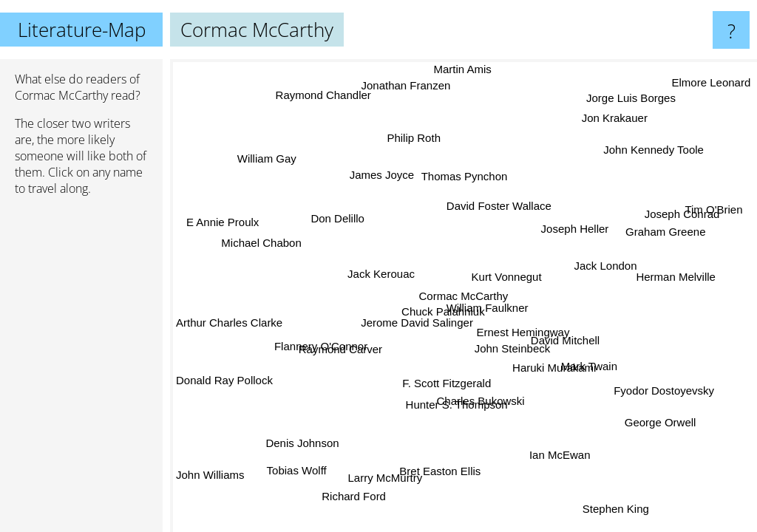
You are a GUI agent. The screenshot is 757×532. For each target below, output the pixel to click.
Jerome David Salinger (415, 303)
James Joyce (373, 171)
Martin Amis (473, 69)
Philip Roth (422, 137)
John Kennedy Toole (664, 162)
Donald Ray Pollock (224, 371)
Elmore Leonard (712, 87)
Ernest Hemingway (518, 328)
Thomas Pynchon (469, 177)
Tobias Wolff (303, 475)
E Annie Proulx (225, 218)
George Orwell (658, 421)
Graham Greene (666, 236)
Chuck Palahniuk (431, 291)
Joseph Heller (580, 232)
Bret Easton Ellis (440, 468)
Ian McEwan (554, 461)
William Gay (271, 152)
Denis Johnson (310, 451)
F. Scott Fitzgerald (438, 363)
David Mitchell (563, 344)
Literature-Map (82, 30)
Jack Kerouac (369, 258)
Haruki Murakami (549, 363)
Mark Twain (587, 359)
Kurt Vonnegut (499, 269)
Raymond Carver (345, 352)
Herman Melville (673, 289)
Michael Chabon (261, 275)
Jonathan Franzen (414, 84)
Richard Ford (366, 498)
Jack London (594, 256)
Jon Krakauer (620, 120)
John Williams (210, 477)
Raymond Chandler (310, 102)
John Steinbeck (509, 345)
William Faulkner (486, 307)
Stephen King (613, 507)
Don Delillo (332, 235)
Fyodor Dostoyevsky (659, 391)
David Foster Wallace (503, 207)
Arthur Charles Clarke (229, 325)
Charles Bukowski (473, 396)
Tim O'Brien (717, 215)
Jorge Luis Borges (638, 102)
